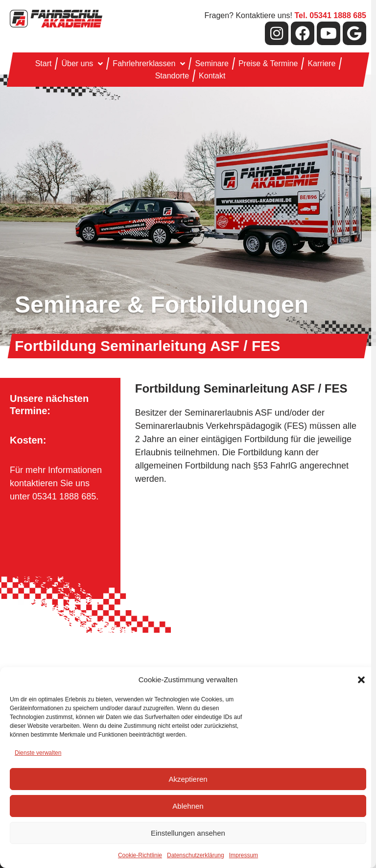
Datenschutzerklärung (196, 855)
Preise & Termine (268, 63)
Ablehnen (188, 806)
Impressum (244, 855)
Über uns (82, 63)
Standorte (172, 76)
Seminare (211, 63)
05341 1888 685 (64, 496)
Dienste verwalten (38, 753)
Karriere (321, 63)
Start (44, 63)
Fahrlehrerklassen (149, 63)
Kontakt (212, 76)
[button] (361, 680)
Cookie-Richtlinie (140, 855)
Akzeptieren (188, 779)
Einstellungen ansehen (188, 833)
